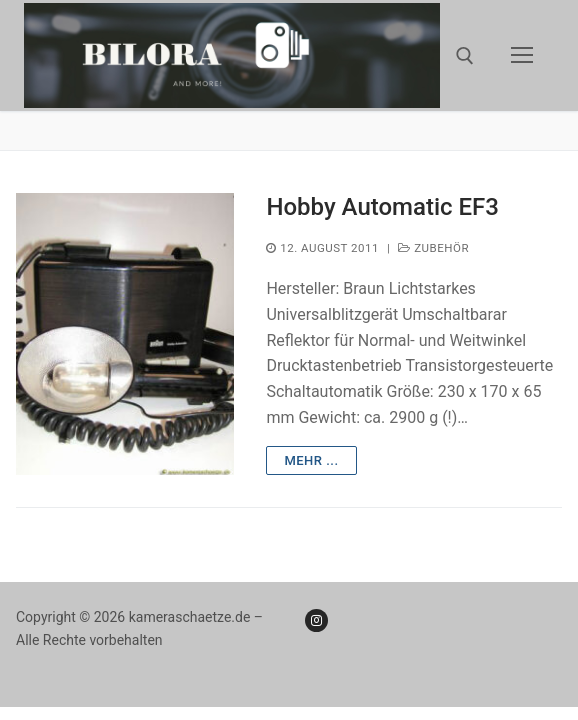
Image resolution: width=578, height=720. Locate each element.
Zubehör (433, 248)
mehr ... (311, 460)
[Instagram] (316, 620)
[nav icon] (522, 56)
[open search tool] (465, 56)
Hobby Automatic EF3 (382, 207)
